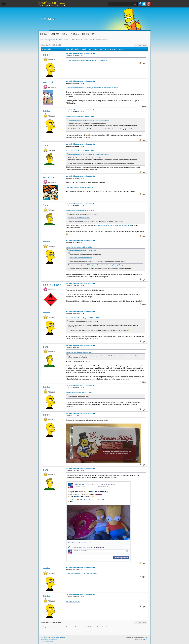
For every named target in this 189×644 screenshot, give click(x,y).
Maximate (49, 177)
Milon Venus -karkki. (73, 601)
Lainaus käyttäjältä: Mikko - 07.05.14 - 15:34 (79, 352)
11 (56, 45)
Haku (135, 4)
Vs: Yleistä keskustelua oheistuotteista (80, 53)
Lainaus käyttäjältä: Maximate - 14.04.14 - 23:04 (80, 211)
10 (54, 45)
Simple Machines (60, 638)
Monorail (48, 82)
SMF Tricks (144, 640)
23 (60, 45)
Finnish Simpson (52, 285)
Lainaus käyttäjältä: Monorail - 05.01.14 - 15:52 (80, 117)
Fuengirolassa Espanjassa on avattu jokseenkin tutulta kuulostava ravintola (92, 88)
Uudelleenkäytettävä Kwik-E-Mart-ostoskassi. (82, 574)
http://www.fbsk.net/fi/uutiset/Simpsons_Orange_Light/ (114, 225)
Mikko (46, 55)
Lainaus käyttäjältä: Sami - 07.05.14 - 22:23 (79, 393)
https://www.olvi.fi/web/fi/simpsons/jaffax (80, 187)
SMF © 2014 (51, 638)
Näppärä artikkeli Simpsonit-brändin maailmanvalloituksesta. (87, 60)
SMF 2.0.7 (44, 638)
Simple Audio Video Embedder (50, 640)
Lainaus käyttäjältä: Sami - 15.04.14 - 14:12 (79, 247)
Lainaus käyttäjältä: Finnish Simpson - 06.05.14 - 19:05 (82, 318)
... (48, 45)
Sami (46, 145)
